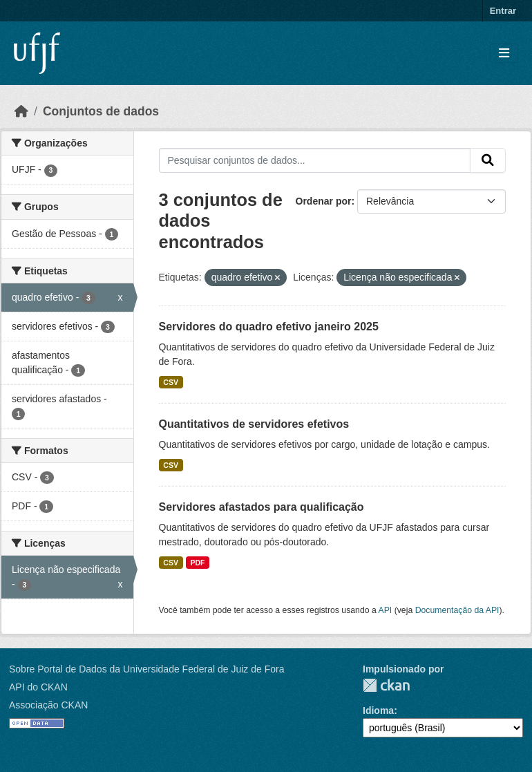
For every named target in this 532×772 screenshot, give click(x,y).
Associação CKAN (48, 705)
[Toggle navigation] (504, 54)
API (386, 610)
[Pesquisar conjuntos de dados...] (315, 160)
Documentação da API (457, 610)
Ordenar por (324, 201)
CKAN (386, 685)
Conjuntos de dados (101, 111)
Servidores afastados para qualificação (262, 507)
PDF (197, 563)
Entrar (503, 11)
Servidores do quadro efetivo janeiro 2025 (269, 327)
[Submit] (488, 160)
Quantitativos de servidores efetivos (254, 424)
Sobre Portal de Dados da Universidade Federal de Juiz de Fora (146, 669)
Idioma (378, 710)
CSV (171, 382)
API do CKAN (38, 687)
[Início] (21, 111)
